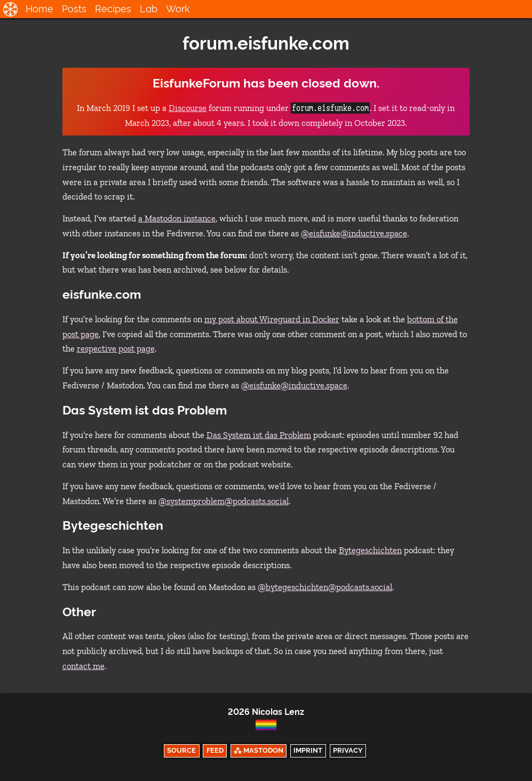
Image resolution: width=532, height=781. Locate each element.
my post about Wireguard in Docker (272, 319)
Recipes (113, 9)
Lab (149, 9)
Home (39, 9)
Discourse (188, 108)
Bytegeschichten (370, 550)
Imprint (308, 750)
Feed (215, 750)
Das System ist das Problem (259, 435)
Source (181, 750)
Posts (74, 9)
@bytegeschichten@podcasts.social (325, 587)
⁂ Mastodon (259, 750)
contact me (84, 666)
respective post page (116, 349)
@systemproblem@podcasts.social (224, 501)
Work (178, 9)
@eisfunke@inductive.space (354, 233)
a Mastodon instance (177, 218)
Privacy (348, 750)
